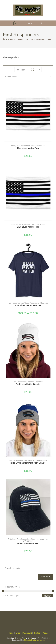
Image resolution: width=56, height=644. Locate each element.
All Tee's (26, 303)
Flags (13, 146)
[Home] (4, 39)
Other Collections (38, 146)
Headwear (39, 382)
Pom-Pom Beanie (40, 460)
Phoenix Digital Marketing (34, 640)
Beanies (31, 382)
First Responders (44, 39)
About (45, 633)
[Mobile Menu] (29, 23)
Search (46, 577)
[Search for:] (42, 23)
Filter (48, 596)
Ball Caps (12, 539)
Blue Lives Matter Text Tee (28, 305)
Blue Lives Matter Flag (28, 227)
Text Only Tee (43, 303)
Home (11, 633)
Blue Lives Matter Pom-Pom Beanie (28, 463)
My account (27, 633)
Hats (33, 539)
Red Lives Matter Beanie (28, 384)
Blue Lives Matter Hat (28, 543)
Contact (37, 633)
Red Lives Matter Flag (28, 148)
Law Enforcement (38, 224)
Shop (18, 633)
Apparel (33, 303)
